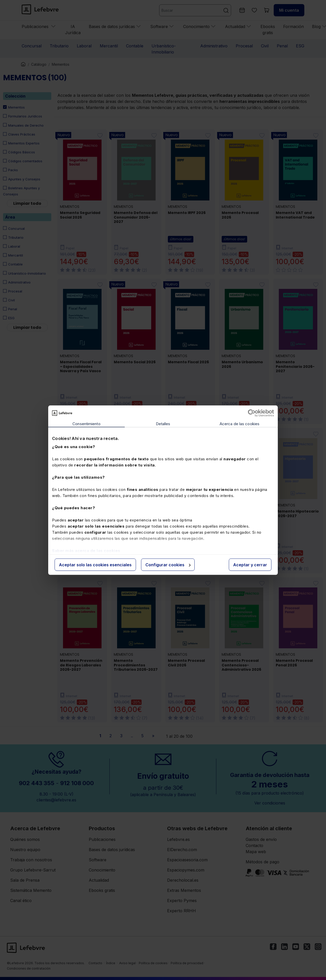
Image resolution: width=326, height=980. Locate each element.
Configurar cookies (168, 565)
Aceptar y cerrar (250, 565)
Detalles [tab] (163, 424)
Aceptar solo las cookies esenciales (95, 565)
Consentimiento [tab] (86, 424)
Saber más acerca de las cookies (86, 551)
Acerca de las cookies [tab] (240, 424)
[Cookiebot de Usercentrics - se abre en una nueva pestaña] (252, 413)
